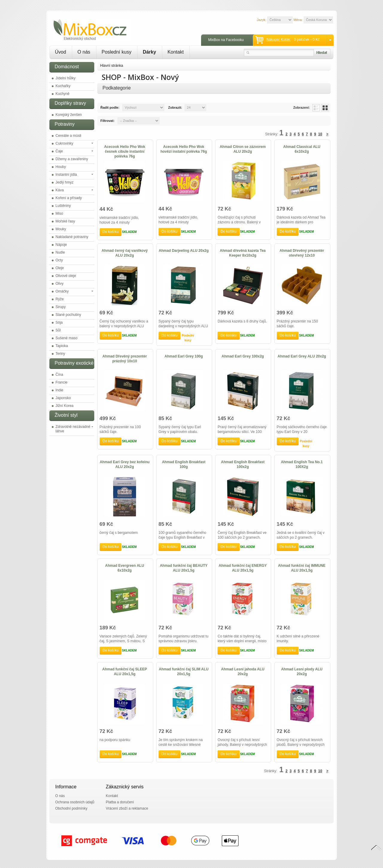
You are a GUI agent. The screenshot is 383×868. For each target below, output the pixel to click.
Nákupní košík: (278, 40)
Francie (62, 382)
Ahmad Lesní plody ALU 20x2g (302, 672)
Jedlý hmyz (65, 182)
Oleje (60, 268)
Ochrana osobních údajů (75, 802)
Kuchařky (63, 86)
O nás (84, 52)
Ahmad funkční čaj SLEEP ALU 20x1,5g (125, 672)
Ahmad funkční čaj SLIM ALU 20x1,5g (184, 672)
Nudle (60, 252)
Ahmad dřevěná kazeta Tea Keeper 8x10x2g (243, 253)
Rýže (60, 299)
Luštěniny (63, 206)
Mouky (61, 229)
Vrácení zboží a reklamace (127, 808)
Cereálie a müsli (69, 136)
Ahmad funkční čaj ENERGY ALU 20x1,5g (243, 568)
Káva (60, 190)
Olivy (60, 284)
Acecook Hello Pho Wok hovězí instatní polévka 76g (184, 149)
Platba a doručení (120, 802)
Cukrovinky (64, 143)
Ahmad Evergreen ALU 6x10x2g (124, 568)
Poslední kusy (117, 52)
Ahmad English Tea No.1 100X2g (302, 464)
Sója (59, 322)
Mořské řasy (65, 221)
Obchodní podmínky (71, 808)
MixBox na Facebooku (226, 40)
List (316, 108)
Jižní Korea (65, 406)
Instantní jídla (66, 175)
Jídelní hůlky (66, 78)
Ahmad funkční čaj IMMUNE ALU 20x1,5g (302, 568)
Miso (59, 213)
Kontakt (176, 52)
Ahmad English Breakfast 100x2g (243, 464)
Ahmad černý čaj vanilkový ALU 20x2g (124, 253)
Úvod (61, 52)
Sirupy (61, 307)
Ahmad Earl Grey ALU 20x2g (302, 356)
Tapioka (62, 346)
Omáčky (62, 291)
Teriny (60, 354)
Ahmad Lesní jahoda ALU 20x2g (243, 672)
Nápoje (61, 245)
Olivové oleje (66, 276)
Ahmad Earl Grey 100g (184, 356)
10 (320, 134)
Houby (61, 167)
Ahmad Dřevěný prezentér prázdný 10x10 (125, 359)
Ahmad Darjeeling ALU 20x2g (184, 251)
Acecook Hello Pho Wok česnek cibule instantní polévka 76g (125, 152)
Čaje (59, 151)
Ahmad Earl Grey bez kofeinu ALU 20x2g (125, 464)
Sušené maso (67, 338)
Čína (59, 375)
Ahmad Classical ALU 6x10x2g (302, 149)
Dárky (149, 52)
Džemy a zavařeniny (72, 159)
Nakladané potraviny (72, 237)
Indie (60, 390)
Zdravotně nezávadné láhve (73, 429)
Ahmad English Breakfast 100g (184, 464)
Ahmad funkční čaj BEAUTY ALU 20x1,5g (184, 568)
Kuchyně (63, 94)
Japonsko (63, 398)
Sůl (58, 330)
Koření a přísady (69, 198)
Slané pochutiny (68, 315)
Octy (59, 260)
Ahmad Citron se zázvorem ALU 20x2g (243, 149)
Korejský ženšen (69, 115)
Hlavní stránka (112, 66)
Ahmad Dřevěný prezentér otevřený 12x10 (302, 253)
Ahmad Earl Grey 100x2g (243, 356)
